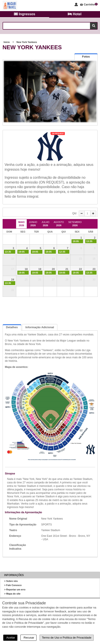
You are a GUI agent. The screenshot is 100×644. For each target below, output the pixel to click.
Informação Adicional (40, 327)
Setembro (75, 224)
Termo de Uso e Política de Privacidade (67, 638)
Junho (33, 224)
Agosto (59, 224)
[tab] (86, 57)
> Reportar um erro (15, 590)
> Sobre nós (11, 581)
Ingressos (25, 14)
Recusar (28, 638)
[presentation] (86, 57)
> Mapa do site (12, 594)
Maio (21, 224)
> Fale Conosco (13, 585)
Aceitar (10, 638)
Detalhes (12, 327)
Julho (45, 224)
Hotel (75, 14)
